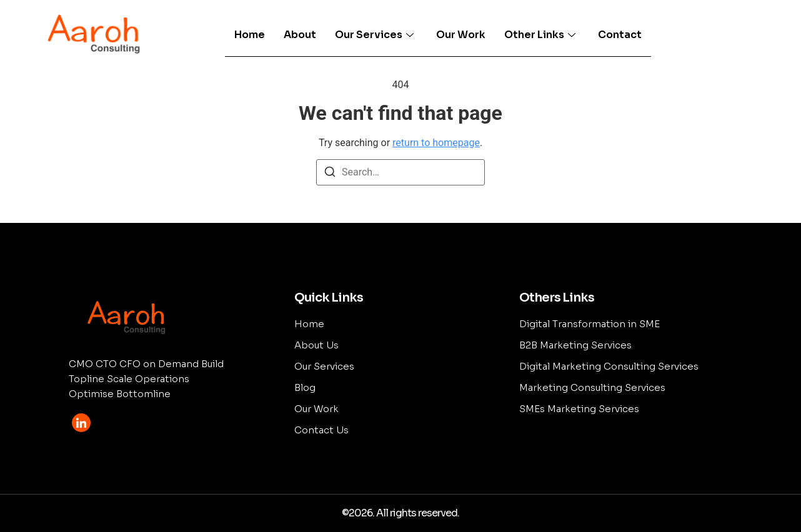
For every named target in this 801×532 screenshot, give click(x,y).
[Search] (330, 174)
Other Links (540, 35)
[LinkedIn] (81, 423)
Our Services (374, 35)
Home (250, 35)
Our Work (461, 35)
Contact (620, 35)
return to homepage (436, 143)
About (300, 35)
